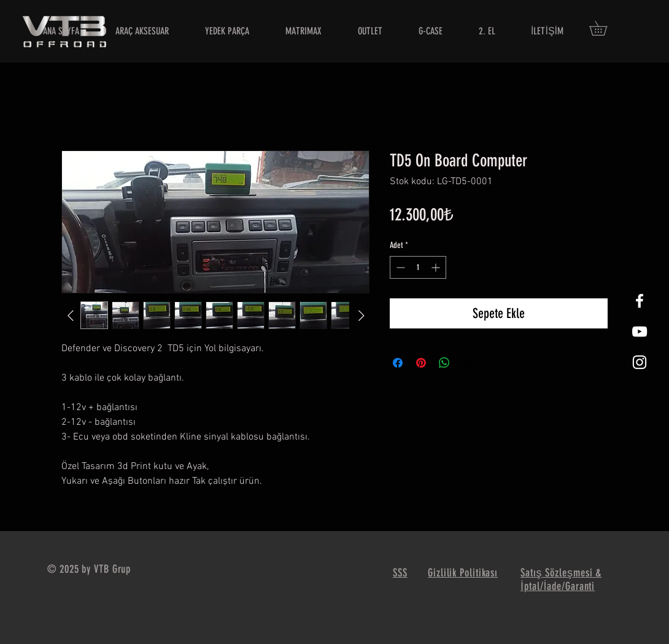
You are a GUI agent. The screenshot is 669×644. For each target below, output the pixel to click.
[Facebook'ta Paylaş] (398, 363)
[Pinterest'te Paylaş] (421, 363)
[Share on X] (468, 363)
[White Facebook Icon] (640, 301)
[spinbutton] (418, 267)
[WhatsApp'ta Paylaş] (444, 363)
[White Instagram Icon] (640, 362)
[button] (605, 28)
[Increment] (437, 267)
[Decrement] (399, 267)
